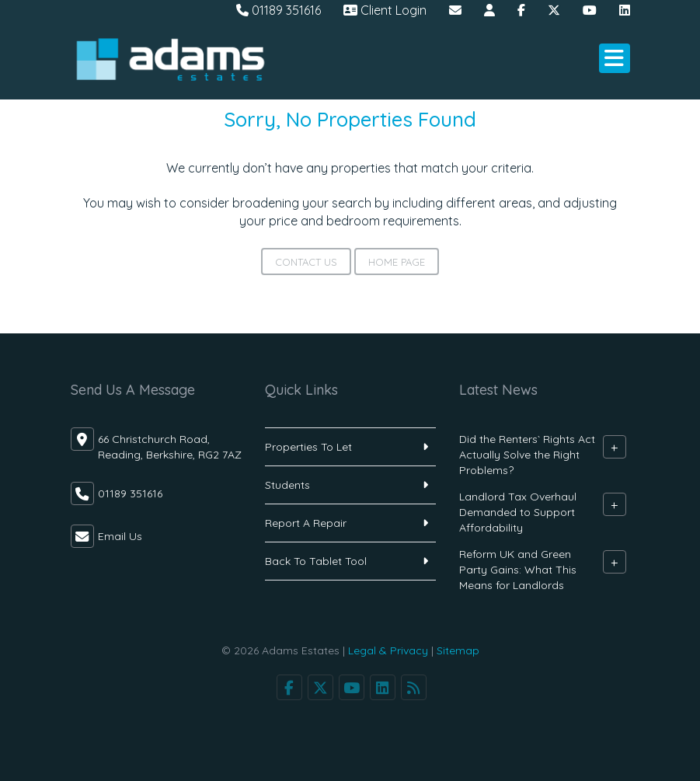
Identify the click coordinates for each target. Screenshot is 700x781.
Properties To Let (308, 447)
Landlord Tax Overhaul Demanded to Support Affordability (518, 512)
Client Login (385, 10)
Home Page (397, 262)
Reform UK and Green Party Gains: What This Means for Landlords (518, 570)
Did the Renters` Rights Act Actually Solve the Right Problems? (527, 455)
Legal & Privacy (388, 650)
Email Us (120, 536)
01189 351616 (279, 10)
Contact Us (306, 262)
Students (287, 485)
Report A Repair (306, 523)
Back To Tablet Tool (316, 561)
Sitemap (458, 650)
